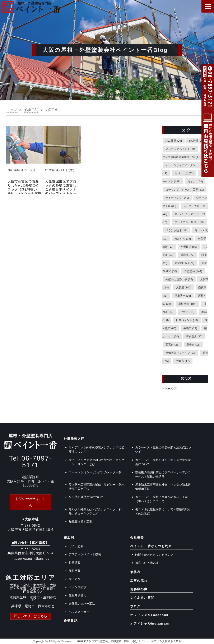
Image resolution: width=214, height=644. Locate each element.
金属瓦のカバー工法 (82, 604)
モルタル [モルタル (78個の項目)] (183, 238)
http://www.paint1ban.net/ (31, 559)
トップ (12, 110)
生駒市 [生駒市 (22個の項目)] (190, 328)
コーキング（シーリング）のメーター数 (95, 472)
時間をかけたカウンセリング (154, 555)
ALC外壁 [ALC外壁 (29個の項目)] (174, 140)
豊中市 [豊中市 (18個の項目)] (193, 344)
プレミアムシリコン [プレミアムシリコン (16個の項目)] (190, 222)
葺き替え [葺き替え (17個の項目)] (194, 336)
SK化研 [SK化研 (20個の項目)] (196, 140)
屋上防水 (75, 579)
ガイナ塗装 (76, 546)
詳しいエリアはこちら (31, 616)
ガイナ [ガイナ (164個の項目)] (195, 181)
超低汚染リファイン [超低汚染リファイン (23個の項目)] (181, 353)
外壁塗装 (75, 563)
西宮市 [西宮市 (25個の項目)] (172, 344)
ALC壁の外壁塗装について (86, 497)
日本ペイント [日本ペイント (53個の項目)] (187, 320)
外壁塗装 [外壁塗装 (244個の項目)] (193, 271)
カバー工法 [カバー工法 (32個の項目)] (184, 173)
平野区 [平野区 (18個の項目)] (187, 312)
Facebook (170, 388)
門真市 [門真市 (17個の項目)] (183, 361)
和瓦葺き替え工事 (80, 522)
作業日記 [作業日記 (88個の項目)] (189, 246)
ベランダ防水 (78, 587)
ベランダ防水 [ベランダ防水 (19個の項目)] (176, 230)
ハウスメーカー (79, 612)
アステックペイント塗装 (85, 554)
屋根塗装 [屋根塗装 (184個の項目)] (187, 304)
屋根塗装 (75, 571)
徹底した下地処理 (147, 563)
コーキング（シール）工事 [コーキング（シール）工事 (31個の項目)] (185, 189)
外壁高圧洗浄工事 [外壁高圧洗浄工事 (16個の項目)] (179, 279)
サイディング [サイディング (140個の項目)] (177, 198)
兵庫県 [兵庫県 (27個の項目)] (187, 255)
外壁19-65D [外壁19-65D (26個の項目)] (184, 263)
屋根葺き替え (78, 595)
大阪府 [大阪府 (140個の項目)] (184, 287)
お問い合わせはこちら (31, 502)
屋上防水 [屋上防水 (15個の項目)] (183, 295)
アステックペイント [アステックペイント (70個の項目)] (181, 149)
